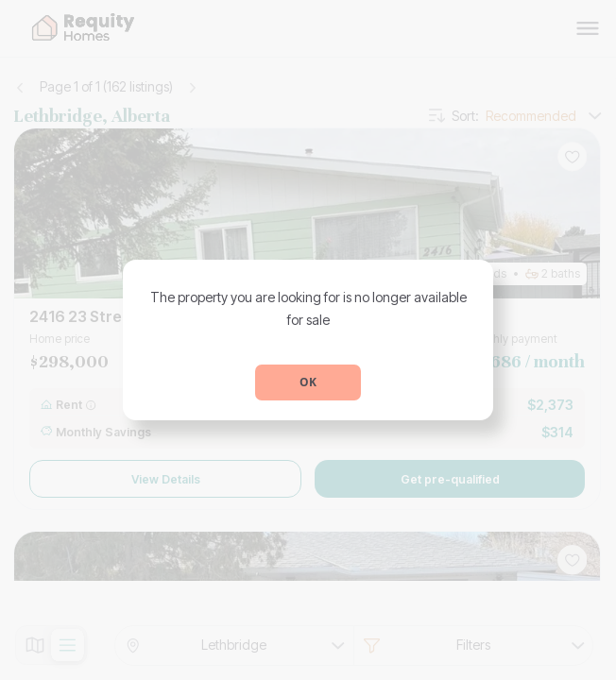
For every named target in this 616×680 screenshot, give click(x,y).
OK (308, 382)
